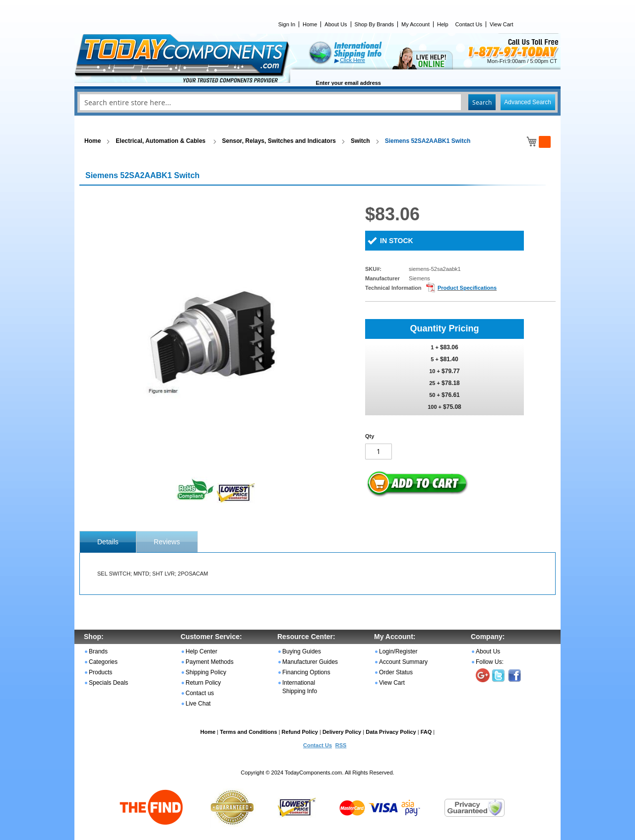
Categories (103, 662)
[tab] (108, 542)
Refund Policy (300, 732)
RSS (341, 745)
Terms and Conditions (248, 732)
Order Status (396, 672)
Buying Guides (302, 651)
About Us (336, 24)
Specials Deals (108, 683)
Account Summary (403, 662)
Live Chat (198, 704)
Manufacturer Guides (310, 662)
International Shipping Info (300, 687)
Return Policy (203, 683)
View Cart (501, 24)
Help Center (201, 651)
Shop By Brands (375, 24)
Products (100, 672)
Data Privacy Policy (391, 732)
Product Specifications (467, 288)
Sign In (287, 24)
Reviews (167, 542)
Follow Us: (490, 662)
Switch (360, 141)
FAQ (426, 732)
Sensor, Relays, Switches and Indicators (279, 141)
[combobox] (317, 102)
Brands (98, 651)
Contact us (200, 693)
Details (108, 542)
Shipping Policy (206, 672)
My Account (415, 24)
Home (310, 24)
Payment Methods (210, 662)
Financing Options (306, 672)
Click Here (352, 60)
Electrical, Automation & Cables (161, 141)
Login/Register (398, 651)
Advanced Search (528, 102)
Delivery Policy (342, 732)
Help (443, 24)
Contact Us (469, 24)
